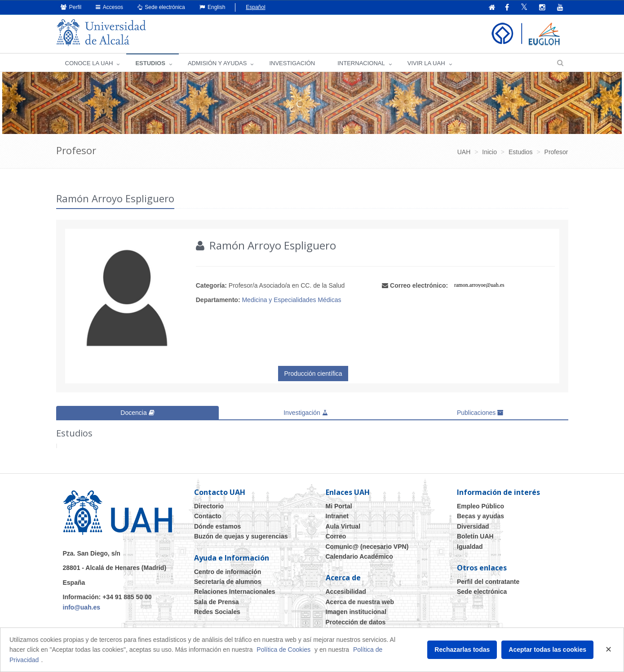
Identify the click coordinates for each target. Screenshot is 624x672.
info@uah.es (82, 607)
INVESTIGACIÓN (292, 63)
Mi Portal (339, 506)
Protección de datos (356, 622)
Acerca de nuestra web (360, 602)
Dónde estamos (217, 526)
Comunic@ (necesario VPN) (367, 547)
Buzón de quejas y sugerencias (241, 536)
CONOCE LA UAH (89, 63)
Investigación (306, 413)
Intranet (337, 516)
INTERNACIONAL (361, 63)
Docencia (137, 413)
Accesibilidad (346, 592)
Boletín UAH (475, 536)
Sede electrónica (161, 7)
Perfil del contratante (488, 582)
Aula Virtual (343, 526)
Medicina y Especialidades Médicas (291, 300)
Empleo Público (480, 506)
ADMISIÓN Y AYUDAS (217, 63)
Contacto (208, 516)
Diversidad (473, 526)
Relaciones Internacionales (235, 592)
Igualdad (470, 547)
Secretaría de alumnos (228, 582)
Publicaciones (480, 413)
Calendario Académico (359, 556)
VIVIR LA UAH (426, 63)
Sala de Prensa (217, 602)
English (212, 7)
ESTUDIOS (150, 63)
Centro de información (228, 572)
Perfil (71, 7)
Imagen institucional (356, 612)
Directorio (209, 506)
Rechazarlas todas (462, 650)
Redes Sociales (217, 612)
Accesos (109, 7)
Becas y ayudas (480, 516)
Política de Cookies (283, 650)
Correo (336, 536)
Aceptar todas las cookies (547, 650)
